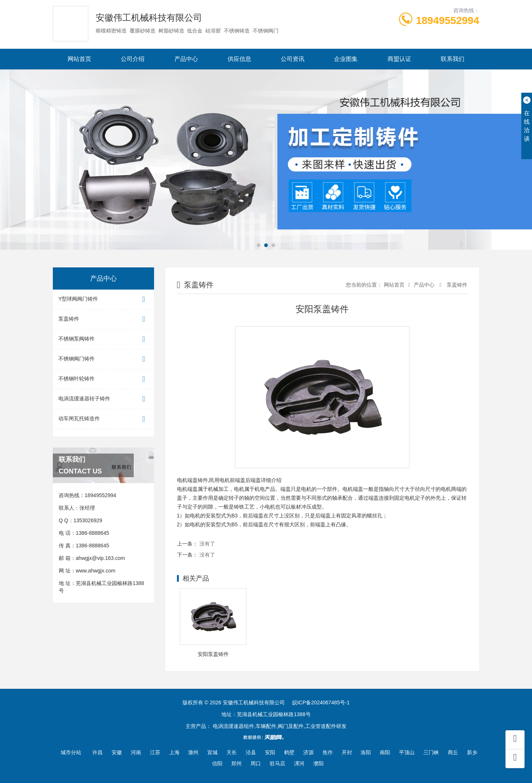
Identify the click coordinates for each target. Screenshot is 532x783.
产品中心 (186, 59)
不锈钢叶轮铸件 (103, 379)
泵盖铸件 (103, 319)
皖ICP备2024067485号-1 (321, 702)
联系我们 (453, 59)
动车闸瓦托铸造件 (103, 419)
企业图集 (346, 59)
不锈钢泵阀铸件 (103, 339)
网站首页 (79, 59)
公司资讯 (293, 59)
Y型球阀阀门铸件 (103, 299)
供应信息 (239, 59)
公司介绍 (133, 59)
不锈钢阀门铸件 (103, 359)
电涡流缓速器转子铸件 (103, 399)
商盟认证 (399, 59)
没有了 (207, 544)
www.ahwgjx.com (96, 571)
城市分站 (71, 752)
